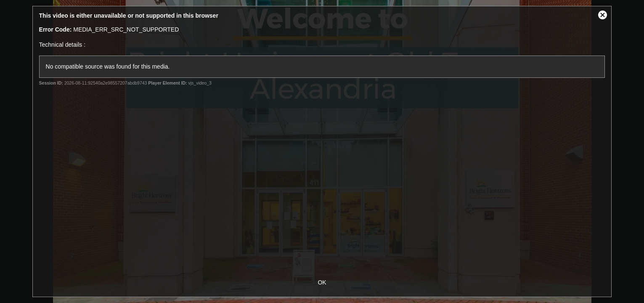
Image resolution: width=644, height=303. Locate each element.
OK (322, 282)
